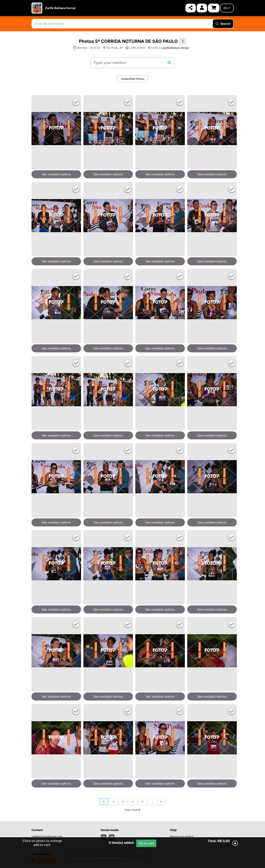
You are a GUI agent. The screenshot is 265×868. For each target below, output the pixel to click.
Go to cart (146, 843)
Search (223, 24)
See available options (56, 174)
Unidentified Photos (133, 79)
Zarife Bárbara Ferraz (60, 8)
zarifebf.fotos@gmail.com (47, 836)
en (227, 8)
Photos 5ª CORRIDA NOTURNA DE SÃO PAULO (128, 41)
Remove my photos (182, 836)
